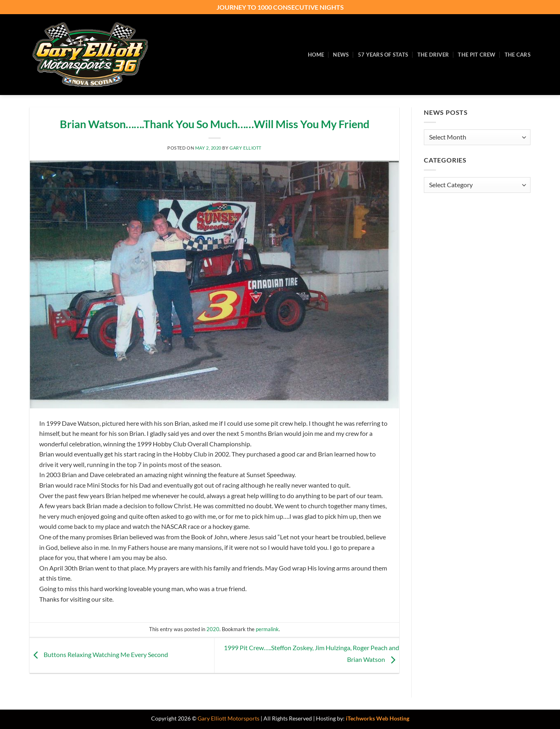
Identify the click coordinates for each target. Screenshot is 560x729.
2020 (213, 629)
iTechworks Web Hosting (378, 718)
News (341, 55)
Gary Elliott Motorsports (228, 718)
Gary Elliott (245, 148)
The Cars (518, 55)
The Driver (433, 55)
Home (316, 55)
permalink (267, 629)
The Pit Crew (477, 55)
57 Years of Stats (383, 55)
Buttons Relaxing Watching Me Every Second (99, 654)
